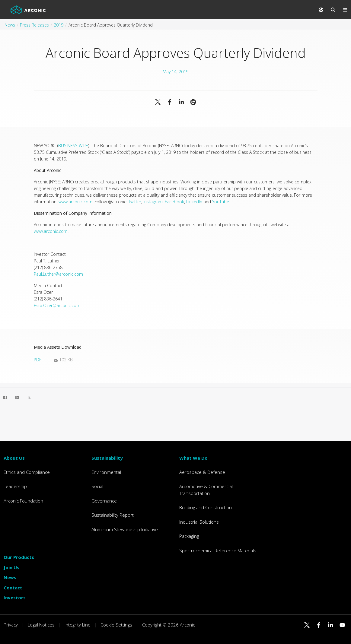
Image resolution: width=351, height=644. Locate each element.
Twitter (135, 202)
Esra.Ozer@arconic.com (57, 305)
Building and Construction (206, 507)
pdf (38, 360)
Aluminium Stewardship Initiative (125, 529)
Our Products (19, 557)
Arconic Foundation (23, 501)
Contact (13, 588)
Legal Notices (41, 625)
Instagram (153, 202)
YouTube (221, 202)
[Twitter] (29, 397)
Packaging (189, 536)
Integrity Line (78, 625)
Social (97, 486)
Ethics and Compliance (27, 472)
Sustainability (107, 458)
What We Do (193, 458)
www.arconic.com (75, 202)
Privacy (11, 625)
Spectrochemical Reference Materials (218, 550)
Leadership (15, 486)
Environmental (106, 472)
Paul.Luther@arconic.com (58, 274)
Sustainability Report (113, 515)
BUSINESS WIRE (73, 146)
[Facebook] (5, 397)
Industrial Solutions (199, 522)
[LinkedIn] (17, 397)
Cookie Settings (116, 625)
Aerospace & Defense (202, 472)
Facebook (174, 202)
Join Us (11, 567)
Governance (104, 501)
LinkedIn (194, 202)
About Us (14, 458)
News (10, 577)
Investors (15, 598)
